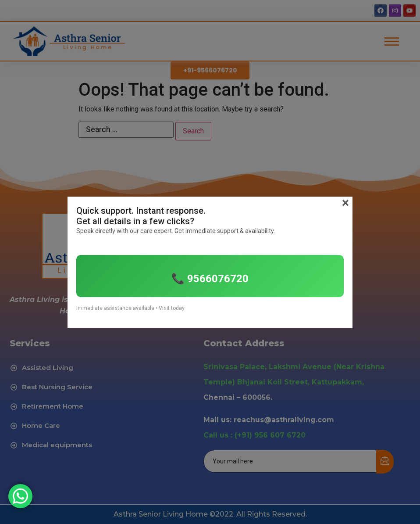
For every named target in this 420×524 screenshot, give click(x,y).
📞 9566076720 (210, 279)
